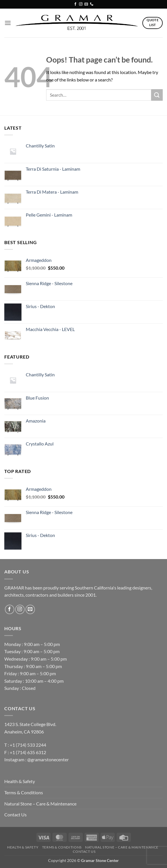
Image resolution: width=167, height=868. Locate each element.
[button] (8, 23)
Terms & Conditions (24, 792)
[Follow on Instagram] (81, 4)
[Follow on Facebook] (75, 4)
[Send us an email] (86, 4)
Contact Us (15, 815)
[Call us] (92, 4)
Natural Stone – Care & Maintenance (40, 804)
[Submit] (157, 95)
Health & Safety (20, 781)
